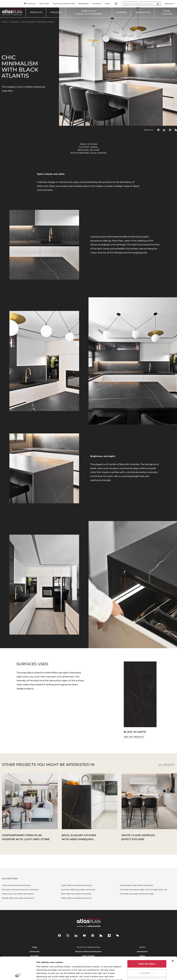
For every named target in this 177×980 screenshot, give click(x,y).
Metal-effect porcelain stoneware (76, 898)
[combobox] (138, 4)
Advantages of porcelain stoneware (137, 885)
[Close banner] (173, 938)
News (108, 4)
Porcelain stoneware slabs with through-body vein (144, 890)
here (119, 964)
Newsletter (84, 4)
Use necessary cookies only (147, 959)
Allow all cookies (147, 941)
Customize (147, 950)
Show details (43, 975)
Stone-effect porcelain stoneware (77, 885)
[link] (170, 130)
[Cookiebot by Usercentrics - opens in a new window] (18, 975)
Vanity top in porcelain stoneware (18, 894)
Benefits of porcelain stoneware (89, 12)
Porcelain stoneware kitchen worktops (20, 890)
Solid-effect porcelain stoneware (76, 894)
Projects (56, 12)
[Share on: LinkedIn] (164, 130)
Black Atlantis (135, 732)
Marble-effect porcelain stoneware (18, 898)
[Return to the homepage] (13, 12)
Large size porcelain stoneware (16, 885)
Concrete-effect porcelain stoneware (78, 890)
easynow (30, 4)
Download (44, 4)
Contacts (97, 4)
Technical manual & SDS (64, 4)
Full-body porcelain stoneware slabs (137, 894)
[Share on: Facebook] (158, 130)
